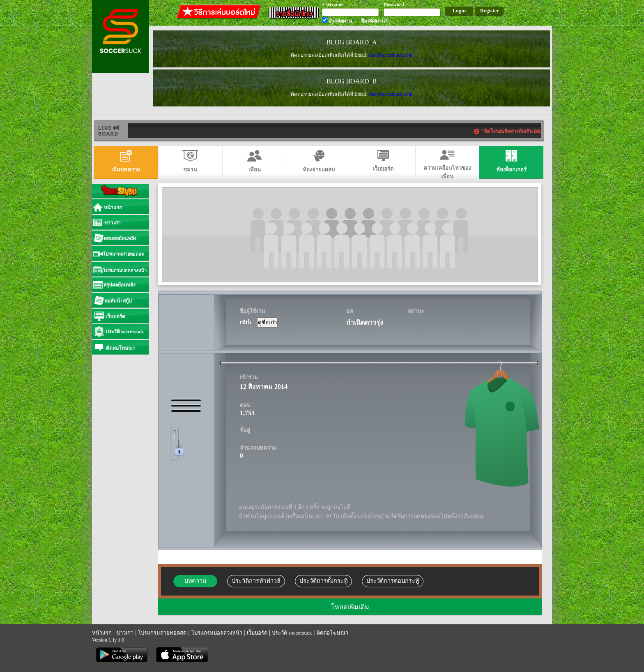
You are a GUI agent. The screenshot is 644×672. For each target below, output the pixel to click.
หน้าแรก (102, 633)
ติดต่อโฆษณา (332, 633)
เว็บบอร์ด (257, 633)
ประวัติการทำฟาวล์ (256, 581)
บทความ (195, 581)
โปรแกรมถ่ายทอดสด (162, 633)
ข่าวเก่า (125, 633)
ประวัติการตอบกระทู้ (393, 581)
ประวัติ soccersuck (292, 633)
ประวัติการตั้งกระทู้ (323, 581)
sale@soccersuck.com (391, 55)
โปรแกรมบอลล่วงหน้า (217, 633)
